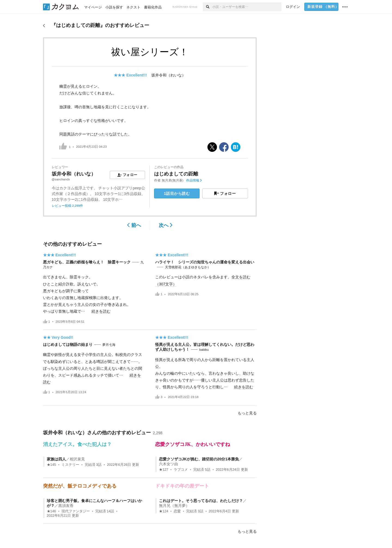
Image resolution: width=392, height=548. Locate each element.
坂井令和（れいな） (169, 75)
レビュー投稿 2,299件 (68, 206)
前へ (134, 225)
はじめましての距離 (176, 174)
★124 (164, 511)
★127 (164, 470)
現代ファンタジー (76, 511)
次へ (166, 225)
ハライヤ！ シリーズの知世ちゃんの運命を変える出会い (205, 262)
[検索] (208, 7)
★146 (51, 511)
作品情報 (194, 180)
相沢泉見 (77, 459)
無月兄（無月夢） (174, 506)
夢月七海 (109, 345)
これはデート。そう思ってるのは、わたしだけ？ (201, 501)
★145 (51, 465)
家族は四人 (56, 459)
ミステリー (70, 465)
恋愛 (177, 511)
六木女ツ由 (169, 464)
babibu (204, 350)
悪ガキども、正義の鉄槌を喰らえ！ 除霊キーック (87, 262)
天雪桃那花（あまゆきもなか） (188, 267)
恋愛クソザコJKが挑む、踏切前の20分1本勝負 (199, 459)
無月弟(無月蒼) (173, 180)
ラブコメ (181, 470)
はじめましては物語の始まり (68, 344)
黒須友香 (66, 506)
